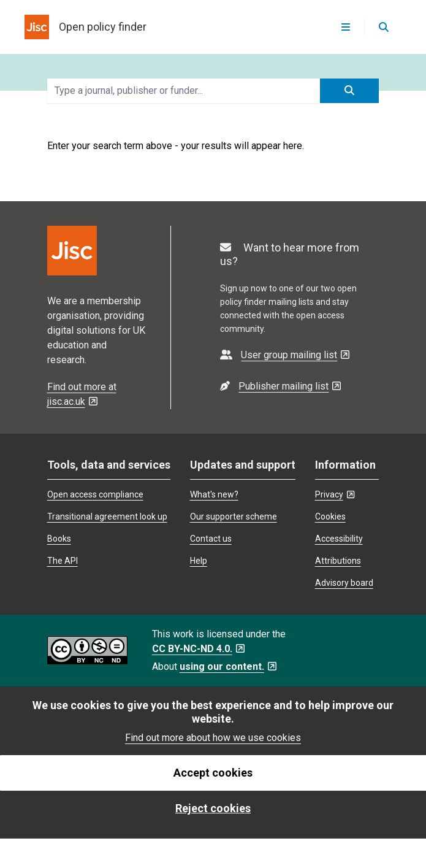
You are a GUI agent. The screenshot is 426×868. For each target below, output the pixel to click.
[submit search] (349, 91)
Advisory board (344, 583)
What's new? (214, 494)
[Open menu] (346, 27)
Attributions (338, 561)
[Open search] (383, 27)
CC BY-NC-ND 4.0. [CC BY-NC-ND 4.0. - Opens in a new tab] (198, 649)
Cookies (330, 517)
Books (59, 539)
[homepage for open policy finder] (86, 27)
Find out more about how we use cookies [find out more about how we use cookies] (213, 738)
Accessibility (339, 539)
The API (63, 561)
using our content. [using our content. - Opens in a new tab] (228, 666)
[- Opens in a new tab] (285, 355)
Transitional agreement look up (107, 517)
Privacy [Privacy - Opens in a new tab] (335, 494)
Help (199, 561)
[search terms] (184, 91)
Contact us (211, 539)
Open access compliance (95, 494)
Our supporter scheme (234, 517)
